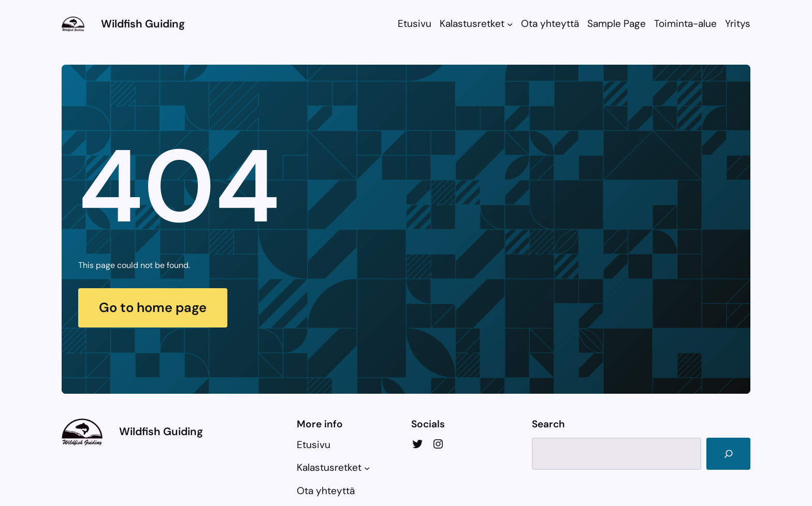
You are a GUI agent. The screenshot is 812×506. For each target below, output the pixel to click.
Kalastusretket (472, 24)
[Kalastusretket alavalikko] (510, 24)
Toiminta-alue (685, 24)
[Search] (728, 454)
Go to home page (153, 308)
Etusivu (415, 24)
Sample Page (617, 24)
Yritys (738, 24)
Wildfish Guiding (143, 24)
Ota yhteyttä (550, 24)
